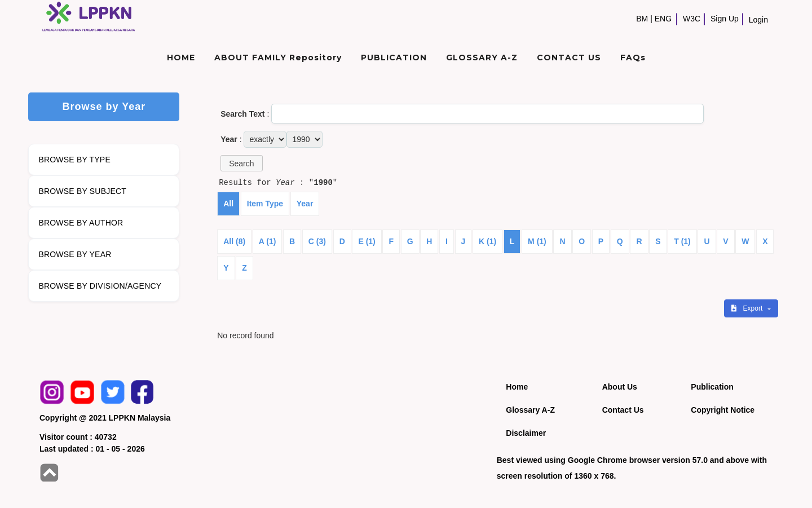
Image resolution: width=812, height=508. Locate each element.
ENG (663, 19)
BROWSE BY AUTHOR (81, 223)
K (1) (487, 241)
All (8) (234, 241)
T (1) (682, 241)
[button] (241, 163)
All (228, 204)
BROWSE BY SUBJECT (82, 191)
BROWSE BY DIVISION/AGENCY (100, 286)
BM (642, 19)
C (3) (317, 241)
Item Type (265, 204)
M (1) (537, 241)
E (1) (367, 241)
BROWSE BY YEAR (75, 254)
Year (305, 204)
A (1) (268, 241)
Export (748, 308)
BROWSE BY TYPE (74, 160)
